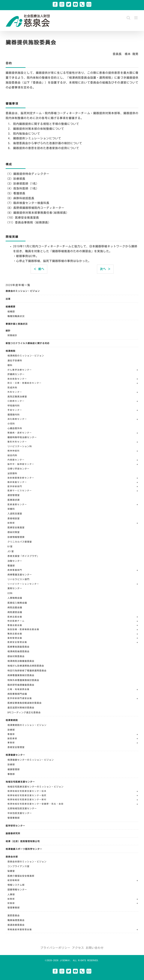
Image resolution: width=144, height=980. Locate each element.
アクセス (78, 948)
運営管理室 (14, 495)
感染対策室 (14, 532)
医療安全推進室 (16, 527)
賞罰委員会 (14, 915)
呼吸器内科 (14, 405)
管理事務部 (14, 818)
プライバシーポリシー (55, 948)
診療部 (11, 730)
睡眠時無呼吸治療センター (22, 437)
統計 (8, 331)
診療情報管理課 (16, 537)
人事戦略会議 (15, 598)
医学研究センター (15, 826)
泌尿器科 (12, 473)
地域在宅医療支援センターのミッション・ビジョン (36, 787)
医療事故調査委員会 (18, 647)
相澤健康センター (15, 755)
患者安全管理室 (16, 747)
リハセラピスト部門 (18, 579)
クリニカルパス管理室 (20, 542)
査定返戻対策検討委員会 (21, 707)
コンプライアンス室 (18, 866)
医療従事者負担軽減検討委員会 (25, 703)
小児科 (11, 424)
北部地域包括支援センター (22, 808)
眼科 (10, 365)
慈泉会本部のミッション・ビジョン (27, 861)
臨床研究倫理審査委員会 (21, 685)
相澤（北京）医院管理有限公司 (23, 841)
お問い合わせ (95, 948)
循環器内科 (14, 414)
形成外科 (12, 387)
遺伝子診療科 (15, 360)
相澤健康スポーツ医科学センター (24, 849)
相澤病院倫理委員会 (18, 651)
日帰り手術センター (18, 469)
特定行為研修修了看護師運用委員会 (27, 670)
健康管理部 (14, 769)
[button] (73, 370)
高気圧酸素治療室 (17, 396)
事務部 (11, 774)
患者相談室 (14, 518)
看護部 (11, 566)
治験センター (15, 561)
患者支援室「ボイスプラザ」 (23, 556)
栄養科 (11, 509)
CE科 (10, 593)
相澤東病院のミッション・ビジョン (27, 725)
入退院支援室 (15, 513)
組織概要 (10, 307)
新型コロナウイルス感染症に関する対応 (28, 343)
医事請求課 (14, 500)
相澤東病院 (12, 720)
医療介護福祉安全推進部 (21, 876)
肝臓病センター (16, 374)
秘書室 (11, 871)
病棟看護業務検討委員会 (21, 675)
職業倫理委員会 (16, 920)
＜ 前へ (39, 269)
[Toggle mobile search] (129, 18)
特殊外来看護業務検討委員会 (23, 680)
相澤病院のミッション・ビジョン (26, 356)
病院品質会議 (15, 607)
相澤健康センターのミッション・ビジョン (31, 760)
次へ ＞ (105, 269)
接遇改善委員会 (16, 925)
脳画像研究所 (13, 833)
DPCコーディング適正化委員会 (24, 712)
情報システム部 (16, 885)
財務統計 (12, 335)
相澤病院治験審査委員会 (21, 661)
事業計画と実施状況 (17, 324)
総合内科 (12, 455)
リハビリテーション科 (20, 446)
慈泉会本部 (12, 857)
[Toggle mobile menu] (136, 18)
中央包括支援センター (20, 813)
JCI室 (11, 551)
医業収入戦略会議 (17, 603)
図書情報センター (17, 889)
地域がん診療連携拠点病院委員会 (26, 666)
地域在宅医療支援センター (20, 782)
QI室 (10, 546)
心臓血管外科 (15, 428)
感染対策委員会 (16, 656)
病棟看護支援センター (20, 575)
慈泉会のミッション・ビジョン (23, 291)
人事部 (11, 894)
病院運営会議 (15, 612)
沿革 (8, 299)
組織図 (11, 311)
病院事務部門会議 (17, 694)
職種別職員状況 (16, 316)
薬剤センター (15, 588)
